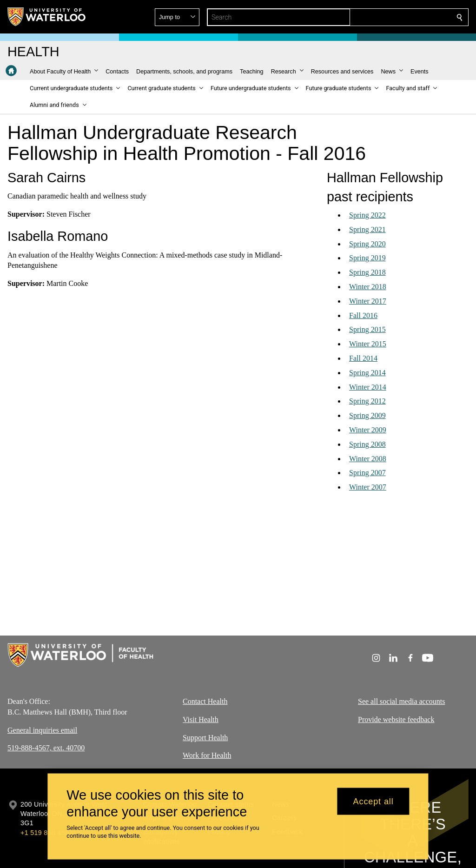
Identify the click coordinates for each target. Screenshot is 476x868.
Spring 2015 (367, 329)
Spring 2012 (367, 401)
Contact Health (205, 701)
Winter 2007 (368, 487)
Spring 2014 (367, 373)
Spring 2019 (367, 258)
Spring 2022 (367, 215)
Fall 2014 (363, 358)
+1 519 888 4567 (46, 833)
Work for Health (207, 755)
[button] (392, 17)
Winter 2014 (368, 387)
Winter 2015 (368, 344)
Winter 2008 (368, 459)
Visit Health (201, 719)
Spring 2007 (367, 473)
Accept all (374, 801)
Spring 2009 (367, 415)
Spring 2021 (367, 229)
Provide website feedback (396, 719)
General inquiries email (42, 730)
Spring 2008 (367, 444)
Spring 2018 (367, 272)
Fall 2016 (363, 315)
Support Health (205, 737)
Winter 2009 (368, 430)
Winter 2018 (368, 287)
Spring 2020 (367, 244)
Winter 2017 (368, 301)
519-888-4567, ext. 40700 (46, 748)
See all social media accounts (401, 701)
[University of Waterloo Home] (47, 17)
